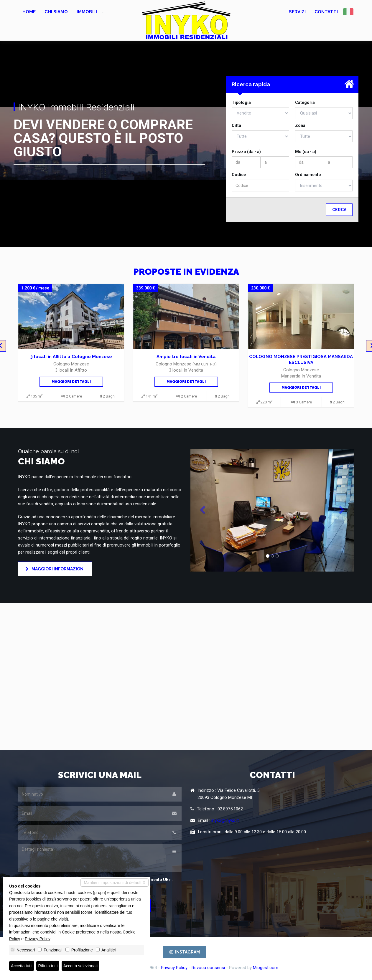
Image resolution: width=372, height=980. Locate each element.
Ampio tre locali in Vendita (186, 357)
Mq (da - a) (306, 152)
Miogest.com (266, 968)
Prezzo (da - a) (246, 152)
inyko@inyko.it (225, 820)
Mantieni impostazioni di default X (115, 883)
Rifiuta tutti (48, 966)
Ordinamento (308, 175)
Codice (239, 175)
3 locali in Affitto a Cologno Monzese (71, 357)
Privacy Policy (174, 968)
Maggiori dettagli (71, 382)
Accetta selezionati (81, 966)
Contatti (326, 12)
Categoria (305, 102)
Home (29, 12)
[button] (203, 510)
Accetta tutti (22, 966)
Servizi (297, 12)
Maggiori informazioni (55, 569)
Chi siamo (56, 12)
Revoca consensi (208, 968)
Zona (300, 125)
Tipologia (241, 102)
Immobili (87, 12)
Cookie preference (79, 932)
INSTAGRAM (185, 952)
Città (236, 125)
